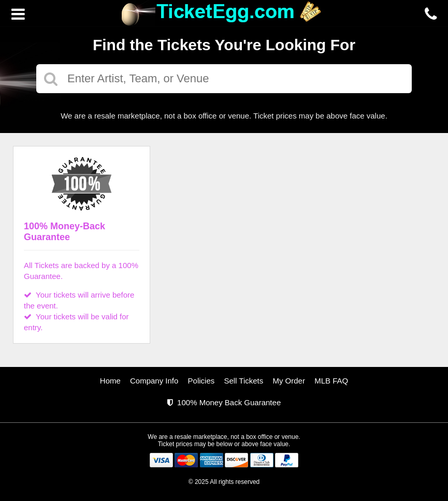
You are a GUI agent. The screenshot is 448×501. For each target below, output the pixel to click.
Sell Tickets (243, 381)
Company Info (154, 381)
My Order (289, 381)
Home (110, 381)
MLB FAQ (331, 381)
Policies (201, 381)
